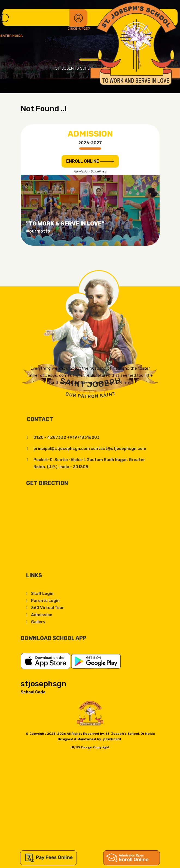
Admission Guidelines (90, 171)
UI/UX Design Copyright (90, 747)
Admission (42, 615)
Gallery (38, 622)
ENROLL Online (90, 161)
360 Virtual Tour (48, 608)
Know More (90, 392)
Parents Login (45, 601)
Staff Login (42, 594)
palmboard (112, 739)
